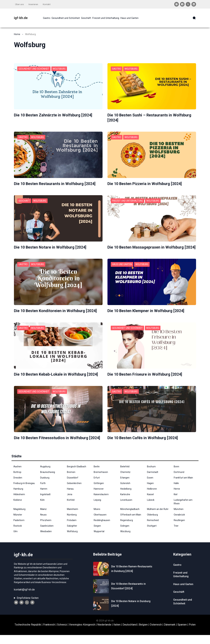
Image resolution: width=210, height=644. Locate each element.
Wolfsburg (60, 68)
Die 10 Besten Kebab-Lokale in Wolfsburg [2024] (57, 379)
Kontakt (48, 4)
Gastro (117, 68)
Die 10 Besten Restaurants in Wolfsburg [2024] (56, 183)
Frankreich (49, 634)
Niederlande (104, 634)
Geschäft (24, 200)
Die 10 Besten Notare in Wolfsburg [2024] (51, 247)
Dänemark (170, 634)
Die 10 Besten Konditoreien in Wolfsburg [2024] (56, 315)
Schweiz (62, 634)
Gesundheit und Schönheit (34, 68)
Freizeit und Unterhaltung (128, 200)
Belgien (143, 634)
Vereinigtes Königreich (82, 634)
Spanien (182, 634)
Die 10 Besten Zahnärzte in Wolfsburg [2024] (54, 115)
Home (17, 34)
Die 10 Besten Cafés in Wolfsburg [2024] (144, 442)
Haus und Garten (122, 269)
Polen (192, 634)
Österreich (156, 634)
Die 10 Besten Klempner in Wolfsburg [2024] (147, 315)
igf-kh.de (21, 18)
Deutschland (130, 634)
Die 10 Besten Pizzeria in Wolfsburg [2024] (146, 183)
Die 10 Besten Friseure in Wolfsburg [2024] (146, 379)
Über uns (20, 4)
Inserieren (34, 4)
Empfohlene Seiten (28, 607)
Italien (117, 634)
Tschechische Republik (28, 634)
